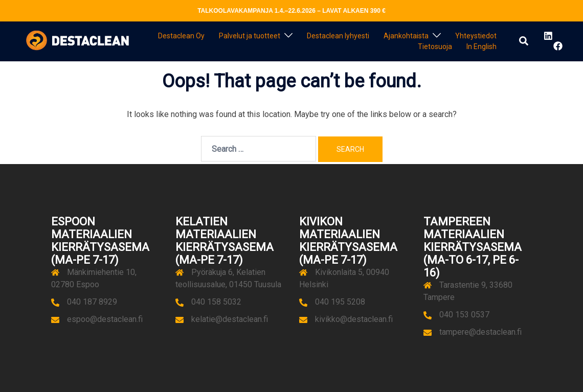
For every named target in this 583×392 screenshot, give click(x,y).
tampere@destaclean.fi (480, 332)
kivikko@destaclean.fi (354, 319)
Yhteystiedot (476, 36)
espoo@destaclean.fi (105, 319)
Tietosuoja (435, 47)
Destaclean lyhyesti (338, 36)
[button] (524, 41)
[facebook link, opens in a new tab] (557, 46)
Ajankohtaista (406, 36)
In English (481, 47)
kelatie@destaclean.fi (230, 319)
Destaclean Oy (181, 36)
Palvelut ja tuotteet (250, 36)
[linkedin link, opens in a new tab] (547, 36)
